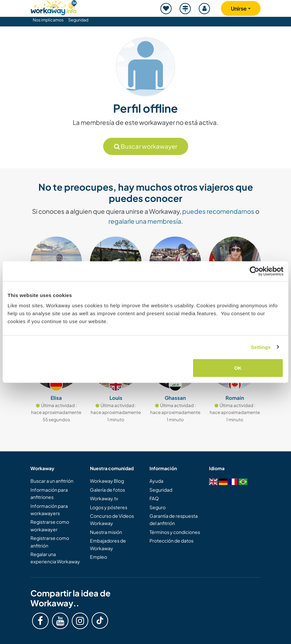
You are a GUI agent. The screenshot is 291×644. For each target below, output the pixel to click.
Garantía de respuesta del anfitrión (174, 519)
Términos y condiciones (175, 532)
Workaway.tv (104, 498)
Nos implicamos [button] (48, 20)
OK (238, 368)
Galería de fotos (107, 490)
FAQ (154, 498)
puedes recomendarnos (218, 211)
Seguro (158, 507)
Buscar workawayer (146, 146)
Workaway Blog (107, 481)
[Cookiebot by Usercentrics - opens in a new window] (254, 271)
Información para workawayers (49, 510)
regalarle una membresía (145, 221)
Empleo (99, 557)
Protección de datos (171, 541)
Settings (261, 347)
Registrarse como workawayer (50, 525)
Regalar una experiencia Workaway (55, 558)
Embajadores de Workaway (108, 544)
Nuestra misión (106, 532)
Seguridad (78, 20)
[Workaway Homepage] (54, 7)
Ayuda (156, 481)
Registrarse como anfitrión (50, 542)
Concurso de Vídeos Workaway (112, 519)
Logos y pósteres (109, 507)
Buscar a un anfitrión (52, 481)
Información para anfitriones (49, 493)
